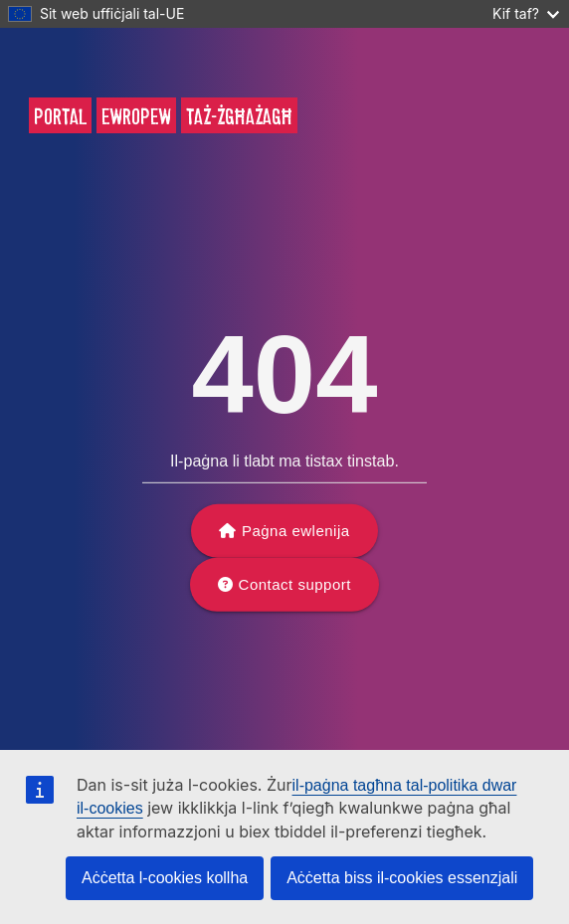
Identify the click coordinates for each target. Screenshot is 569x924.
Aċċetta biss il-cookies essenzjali (402, 878)
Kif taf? (526, 13)
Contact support (295, 584)
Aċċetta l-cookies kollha (165, 878)
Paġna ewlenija (296, 531)
